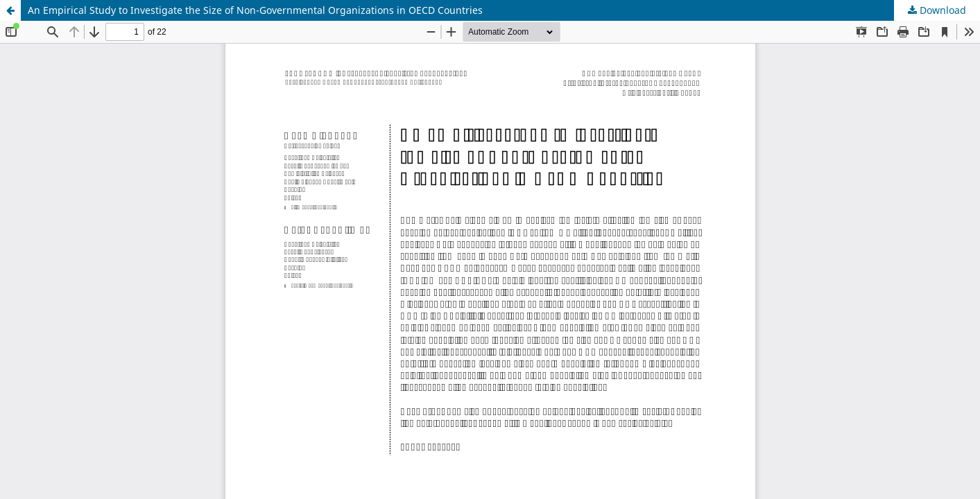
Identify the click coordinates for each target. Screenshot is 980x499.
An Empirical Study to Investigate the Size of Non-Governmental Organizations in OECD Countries (255, 10)
